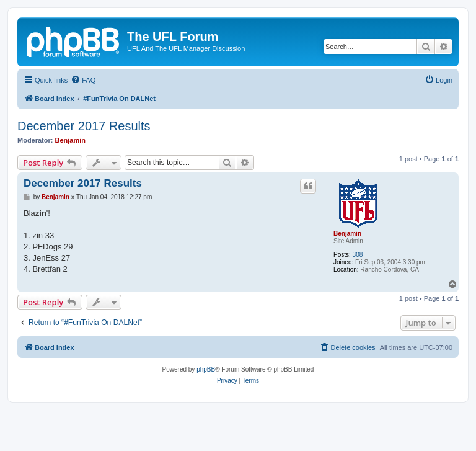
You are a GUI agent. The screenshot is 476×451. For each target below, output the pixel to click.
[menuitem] (83, 80)
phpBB (206, 369)
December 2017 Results (84, 126)
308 (358, 255)
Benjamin (71, 140)
